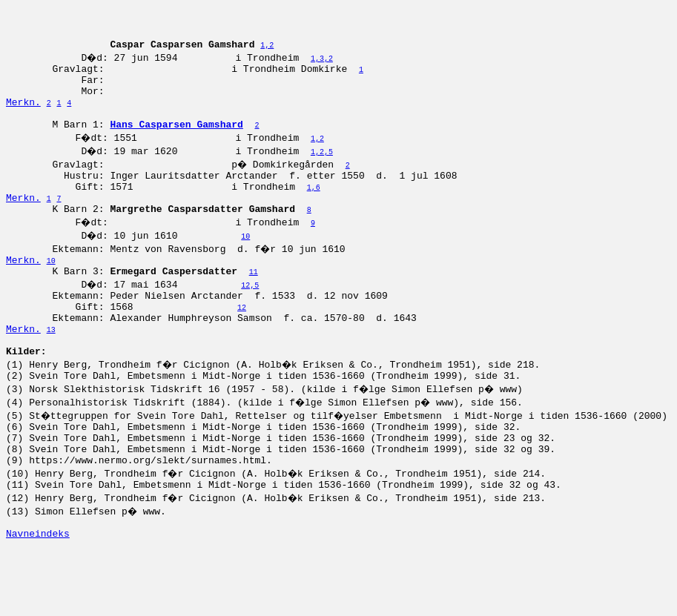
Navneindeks (38, 600)
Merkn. (23, 119)
